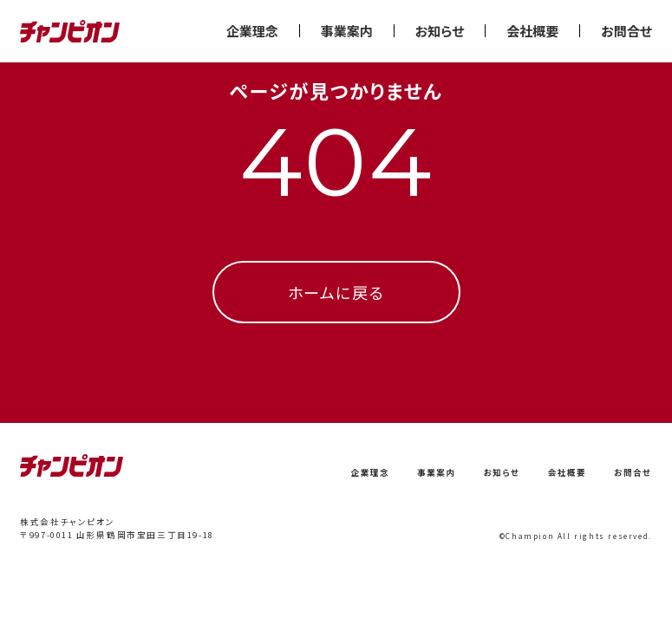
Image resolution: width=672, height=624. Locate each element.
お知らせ (440, 31)
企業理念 (252, 31)
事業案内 (347, 31)
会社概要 (532, 31)
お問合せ (626, 31)
